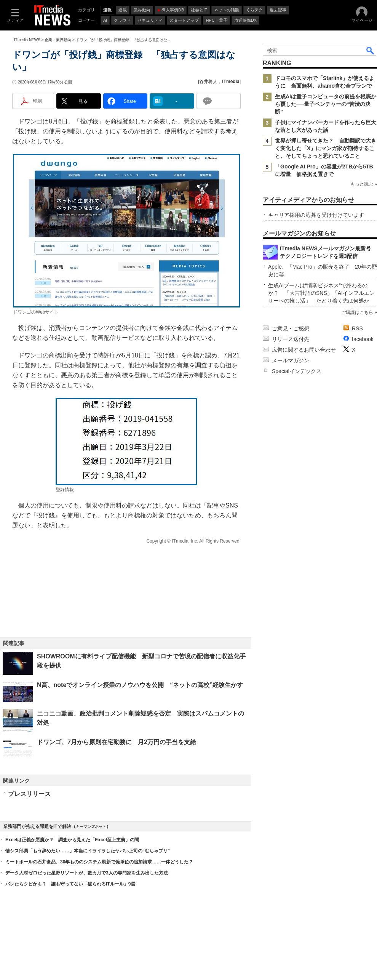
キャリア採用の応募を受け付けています (316, 215)
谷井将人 (208, 82)
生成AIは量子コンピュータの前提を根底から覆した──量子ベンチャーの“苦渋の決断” (326, 104)
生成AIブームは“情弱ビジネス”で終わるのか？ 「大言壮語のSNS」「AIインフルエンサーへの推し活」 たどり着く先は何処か (321, 293)
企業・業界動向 (58, 40)
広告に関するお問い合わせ (304, 350)
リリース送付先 (291, 339)
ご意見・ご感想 (291, 328)
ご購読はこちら (357, 312)
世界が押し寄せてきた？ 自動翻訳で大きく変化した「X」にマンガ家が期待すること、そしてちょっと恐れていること (326, 148)
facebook (363, 339)
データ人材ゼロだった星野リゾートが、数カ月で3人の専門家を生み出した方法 (87, 873)
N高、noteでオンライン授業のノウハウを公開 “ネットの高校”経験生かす (140, 685)
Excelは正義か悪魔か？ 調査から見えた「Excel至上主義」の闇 (72, 840)
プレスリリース (29, 794)
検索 (371, 50)
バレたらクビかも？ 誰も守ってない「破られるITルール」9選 (70, 884)
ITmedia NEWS (27, 40)
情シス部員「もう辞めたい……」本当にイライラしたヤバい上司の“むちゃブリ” (88, 851)
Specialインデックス (297, 371)
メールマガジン (291, 360)
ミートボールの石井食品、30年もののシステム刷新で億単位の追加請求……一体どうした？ (99, 862)
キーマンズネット (91, 827)
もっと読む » (364, 184)
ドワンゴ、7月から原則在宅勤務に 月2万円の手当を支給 (117, 742)
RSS (357, 328)
